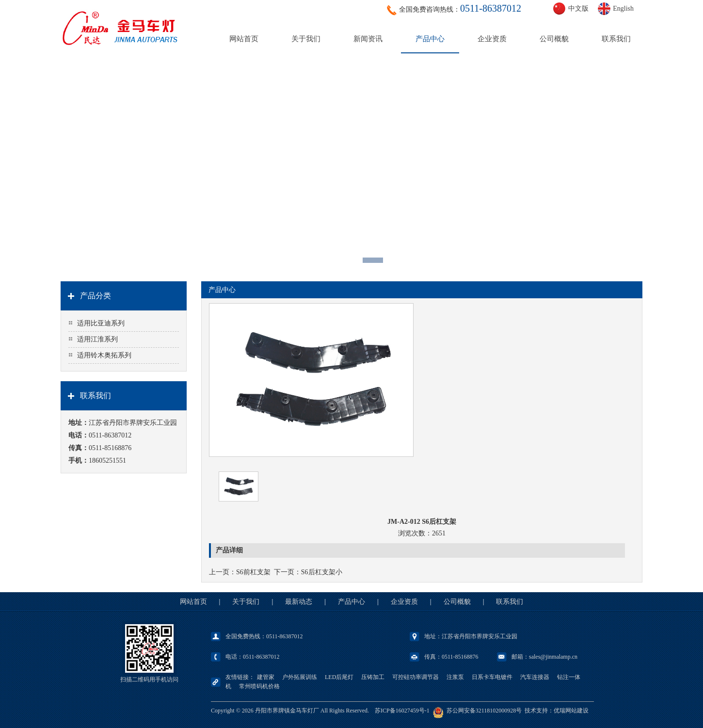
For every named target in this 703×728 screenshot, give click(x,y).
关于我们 (306, 39)
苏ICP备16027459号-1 (402, 711)
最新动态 (299, 602)
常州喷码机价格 (259, 686)
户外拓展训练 (300, 677)
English (623, 8)
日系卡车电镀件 (492, 677)
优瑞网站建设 (571, 711)
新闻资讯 (368, 39)
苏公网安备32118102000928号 (484, 711)
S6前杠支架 (253, 572)
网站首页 (244, 39)
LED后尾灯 (339, 677)
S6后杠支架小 (322, 572)
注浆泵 (455, 677)
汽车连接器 (535, 677)
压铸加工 (373, 677)
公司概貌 (554, 39)
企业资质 (492, 39)
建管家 (266, 677)
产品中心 (430, 39)
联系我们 (616, 39)
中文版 (578, 8)
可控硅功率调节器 (415, 677)
